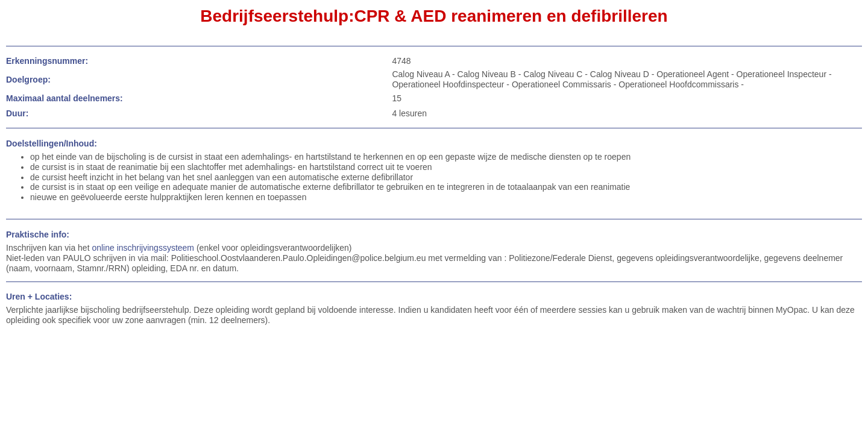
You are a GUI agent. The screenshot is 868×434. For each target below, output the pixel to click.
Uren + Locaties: (39, 297)
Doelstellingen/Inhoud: (52, 143)
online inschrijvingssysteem (143, 248)
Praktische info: (38, 234)
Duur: (17, 113)
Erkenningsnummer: (47, 61)
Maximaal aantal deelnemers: (64, 98)
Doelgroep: (28, 80)
